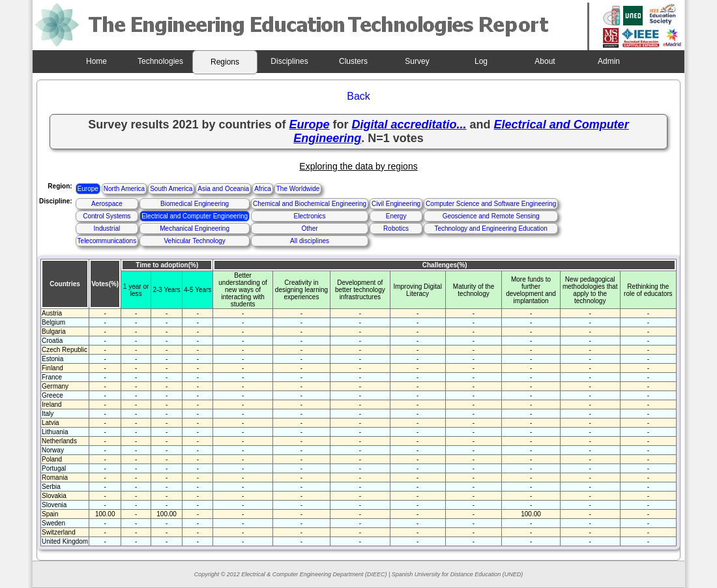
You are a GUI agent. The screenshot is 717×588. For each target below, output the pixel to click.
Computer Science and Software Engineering (491, 204)
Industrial (107, 228)
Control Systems (107, 216)
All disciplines (310, 241)
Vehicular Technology (194, 241)
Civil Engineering (396, 204)
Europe (88, 189)
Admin (609, 61)
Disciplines (289, 61)
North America (124, 189)
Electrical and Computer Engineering (195, 216)
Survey (417, 61)
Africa (263, 189)
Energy (396, 216)
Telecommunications (107, 241)
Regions (225, 62)
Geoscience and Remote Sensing (491, 216)
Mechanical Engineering (195, 228)
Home (96, 61)
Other (310, 228)
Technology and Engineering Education (490, 228)
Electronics (310, 216)
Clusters (353, 61)
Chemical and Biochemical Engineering (310, 204)
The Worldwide (298, 189)
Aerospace (107, 204)
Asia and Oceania (223, 189)
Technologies (160, 61)
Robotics (396, 228)
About (545, 61)
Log (481, 61)
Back (358, 96)
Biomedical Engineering (195, 204)
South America (171, 189)
